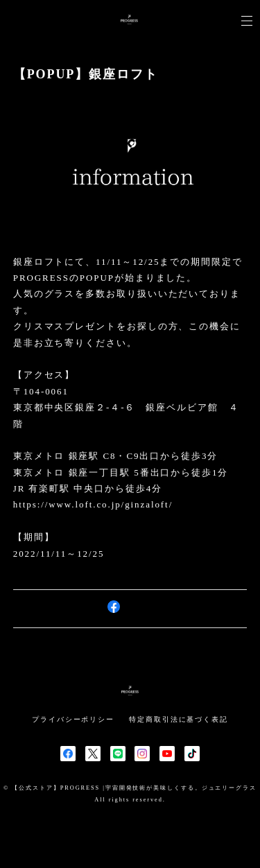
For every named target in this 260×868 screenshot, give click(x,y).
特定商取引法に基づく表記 (179, 719)
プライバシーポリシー (73, 719)
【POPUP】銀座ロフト (86, 74)
